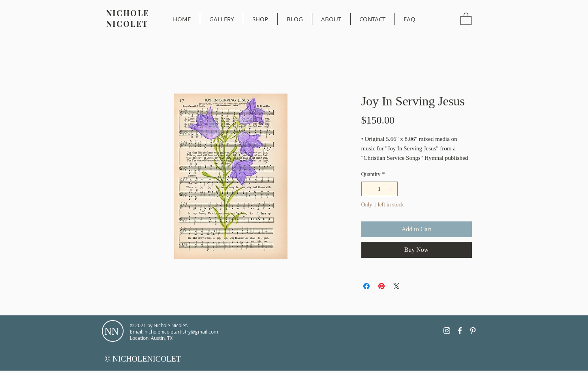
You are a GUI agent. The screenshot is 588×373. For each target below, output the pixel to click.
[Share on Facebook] (366, 286)
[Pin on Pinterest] (381, 286)
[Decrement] (367, 189)
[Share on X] (396, 286)
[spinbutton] (379, 189)
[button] (466, 18)
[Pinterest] (473, 331)
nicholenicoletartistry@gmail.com (181, 332)
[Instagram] (447, 331)
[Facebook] (460, 331)
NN (112, 331)
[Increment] (392, 189)
